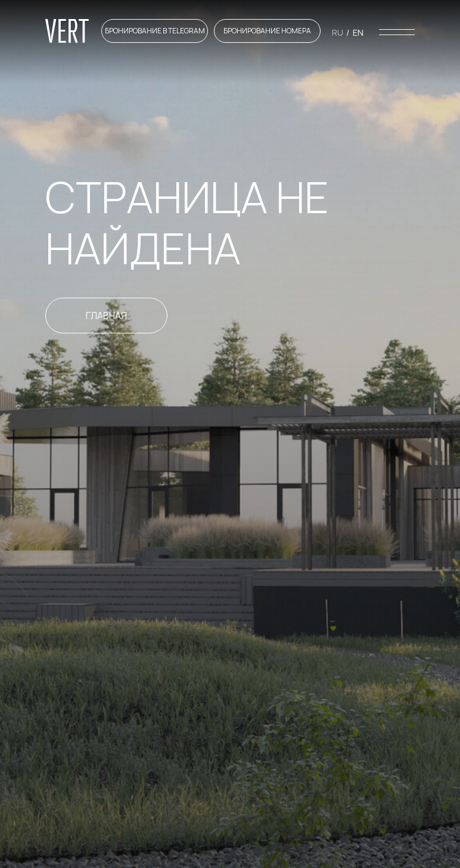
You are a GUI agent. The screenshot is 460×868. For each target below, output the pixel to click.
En (358, 32)
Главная (106, 316)
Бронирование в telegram (155, 31)
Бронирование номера (267, 31)
